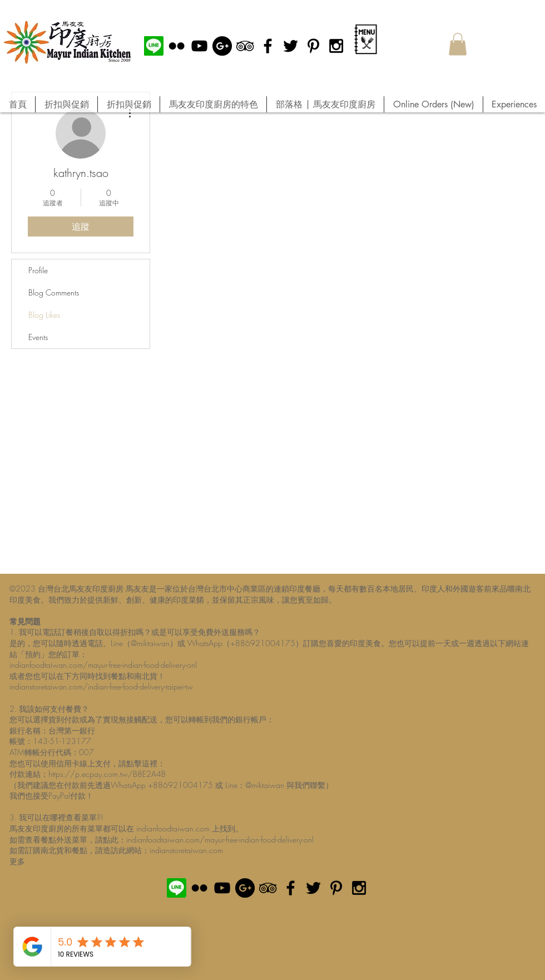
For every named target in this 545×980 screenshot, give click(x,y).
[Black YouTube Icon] (199, 46)
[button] (458, 44)
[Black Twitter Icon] (291, 46)
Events (38, 337)
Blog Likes (44, 315)
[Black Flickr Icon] (177, 46)
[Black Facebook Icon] (268, 46)
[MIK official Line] (154, 46)
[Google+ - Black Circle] (222, 46)
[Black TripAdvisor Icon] (245, 46)
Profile (38, 270)
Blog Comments (54, 292)
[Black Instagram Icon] (336, 46)
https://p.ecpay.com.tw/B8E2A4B (107, 774)
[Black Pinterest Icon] (313, 46)
